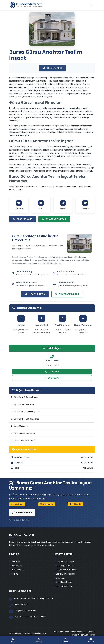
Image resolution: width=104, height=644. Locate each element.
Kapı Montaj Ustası (63, 587)
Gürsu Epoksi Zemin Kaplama (25, 424)
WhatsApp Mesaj (55, 224)
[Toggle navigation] (92, 5)
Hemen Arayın (35, 299)
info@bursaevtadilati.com (26, 616)
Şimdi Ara (52, 377)
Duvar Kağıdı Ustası (63, 571)
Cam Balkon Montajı (63, 592)
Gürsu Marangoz (19, 432)
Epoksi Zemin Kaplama (64, 579)
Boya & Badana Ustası (64, 567)
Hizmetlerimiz (16, 575)
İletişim (13, 579)
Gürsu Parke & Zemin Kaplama (25, 417)
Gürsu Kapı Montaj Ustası (23, 439)
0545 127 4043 (52, 72)
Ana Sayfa (15, 567)
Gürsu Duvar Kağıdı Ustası (24, 410)
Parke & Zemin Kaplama (65, 575)
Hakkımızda (15, 571)
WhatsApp (52, 383)
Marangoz (59, 583)
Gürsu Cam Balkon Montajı (24, 446)
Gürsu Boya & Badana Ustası (25, 403)
